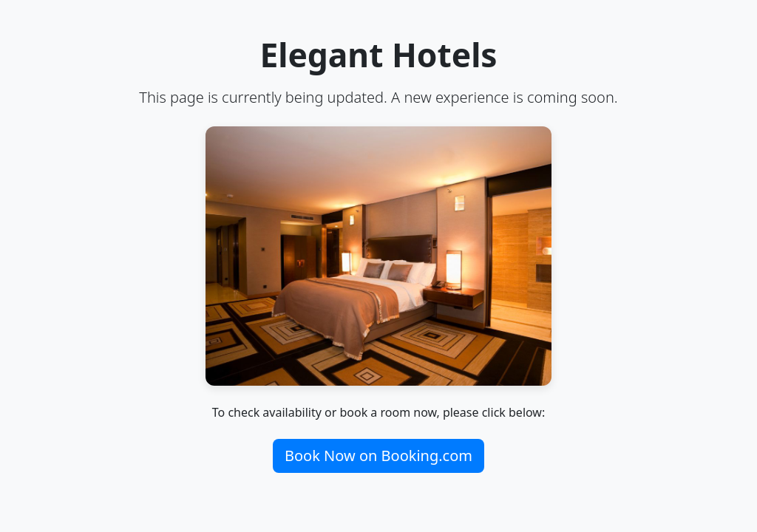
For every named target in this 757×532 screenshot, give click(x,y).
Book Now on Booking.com (378, 456)
